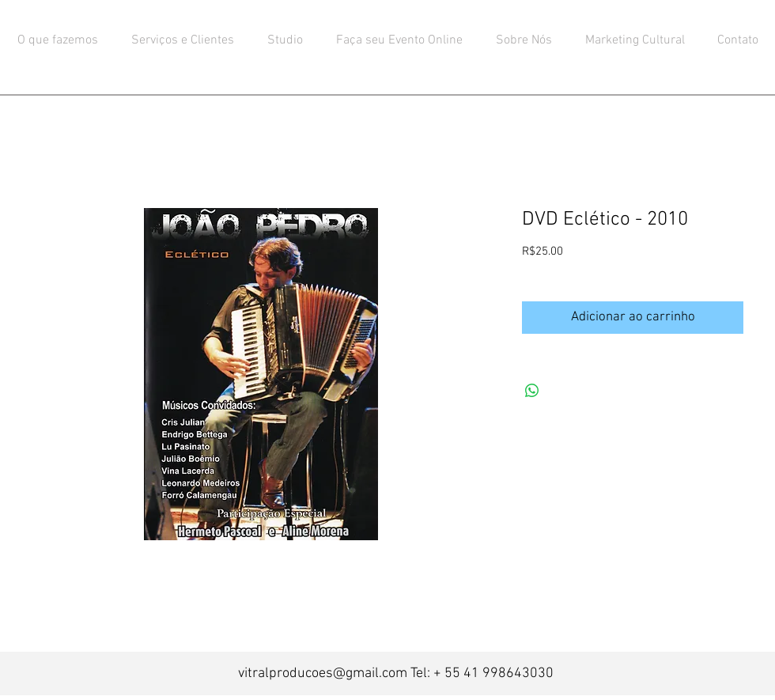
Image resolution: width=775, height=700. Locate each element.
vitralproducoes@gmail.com (323, 674)
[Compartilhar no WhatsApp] (532, 391)
